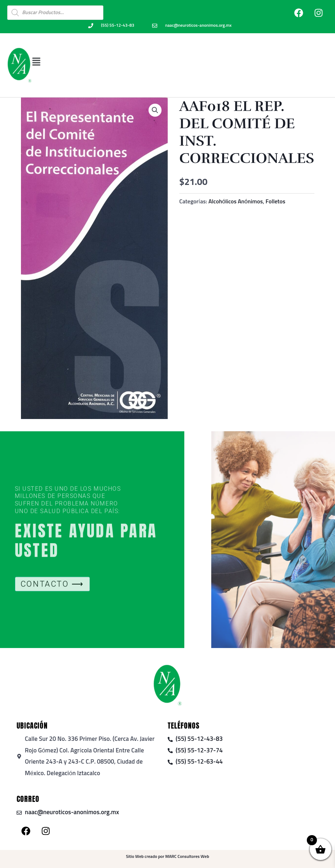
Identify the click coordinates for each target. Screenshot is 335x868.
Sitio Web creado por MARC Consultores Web (167, 857)
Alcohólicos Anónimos (236, 202)
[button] (180, 62)
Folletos (276, 202)
